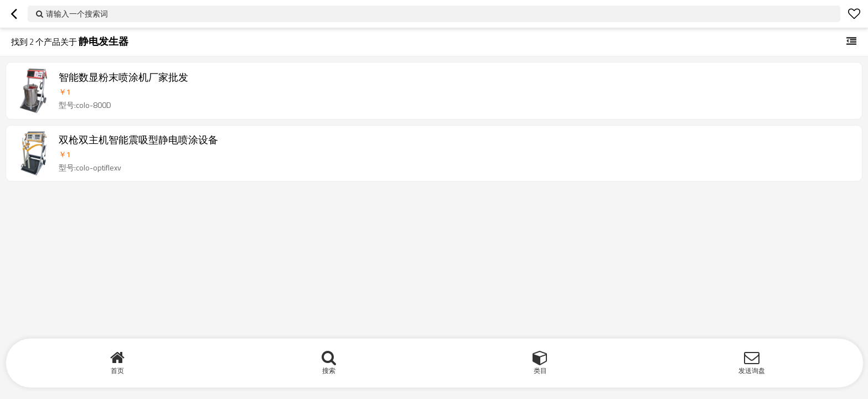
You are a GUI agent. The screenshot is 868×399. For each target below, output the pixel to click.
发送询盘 (752, 370)
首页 (117, 370)
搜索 (329, 370)
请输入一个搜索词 (77, 14)
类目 (540, 370)
